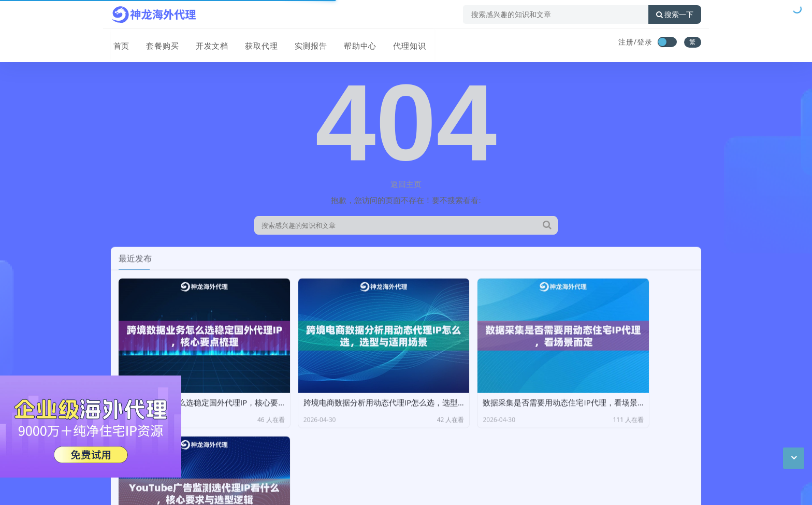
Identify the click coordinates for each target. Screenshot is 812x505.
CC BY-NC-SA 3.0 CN (214, 473)
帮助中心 (354, 43)
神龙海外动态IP (208, 457)
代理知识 (403, 43)
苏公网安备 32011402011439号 (247, 489)
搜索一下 (675, 15)
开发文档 (208, 43)
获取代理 (257, 43)
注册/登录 (635, 42)
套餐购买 (160, 43)
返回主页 (406, 184)
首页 (119, 43)
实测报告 (306, 43)
